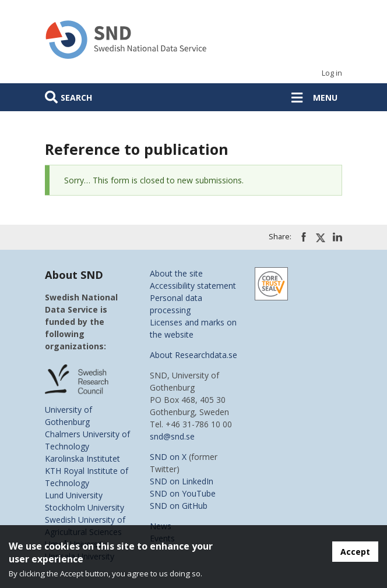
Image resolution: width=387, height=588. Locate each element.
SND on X (168, 457)
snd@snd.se (172, 436)
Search (76, 98)
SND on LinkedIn (182, 481)
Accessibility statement (193, 286)
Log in (332, 73)
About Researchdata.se (193, 355)
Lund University (74, 495)
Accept (355, 552)
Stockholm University (85, 507)
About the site (176, 273)
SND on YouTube (183, 493)
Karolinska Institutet (82, 458)
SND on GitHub (179, 506)
